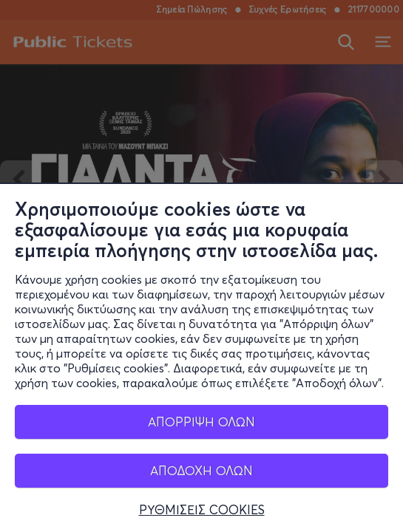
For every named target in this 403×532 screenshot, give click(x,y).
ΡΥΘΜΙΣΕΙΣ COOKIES (202, 510)
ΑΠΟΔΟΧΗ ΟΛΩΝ (201, 470)
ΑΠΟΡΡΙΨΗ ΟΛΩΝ (201, 422)
